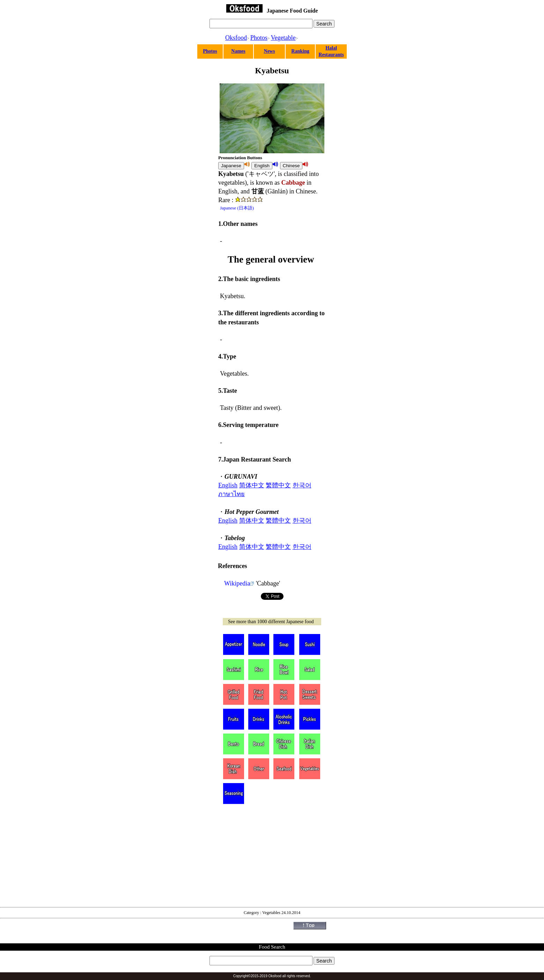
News (270, 51)
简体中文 (252, 485)
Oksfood (236, 38)
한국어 (302, 485)
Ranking (300, 51)
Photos (259, 38)
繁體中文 (278, 485)
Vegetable (283, 38)
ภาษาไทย (231, 494)
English (228, 485)
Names (238, 51)
